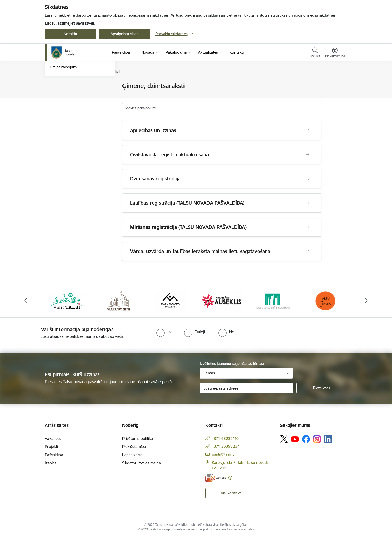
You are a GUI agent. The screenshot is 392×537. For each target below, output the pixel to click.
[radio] (164, 332)
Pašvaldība (54, 455)
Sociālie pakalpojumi (68, 113)
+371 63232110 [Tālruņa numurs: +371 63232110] (225, 438)
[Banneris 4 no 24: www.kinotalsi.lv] (222, 300)
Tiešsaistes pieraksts (68, 86)
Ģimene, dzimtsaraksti (69, 104)
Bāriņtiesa (59, 95)
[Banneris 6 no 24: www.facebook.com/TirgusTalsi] (325, 300)
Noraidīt (70, 34)
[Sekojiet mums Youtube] (295, 439)
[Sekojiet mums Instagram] (317, 439)
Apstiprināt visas (124, 34)
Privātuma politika (138, 438)
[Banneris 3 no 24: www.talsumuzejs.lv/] (170, 300)
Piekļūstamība (134, 447)
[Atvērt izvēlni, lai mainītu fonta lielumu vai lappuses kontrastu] (335, 53)
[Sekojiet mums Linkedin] (328, 439)
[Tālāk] (367, 301)
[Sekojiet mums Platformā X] (284, 439)
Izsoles (51, 463)
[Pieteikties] (322, 388)
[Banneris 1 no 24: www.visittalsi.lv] (67, 300)
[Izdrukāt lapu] (335, 84)
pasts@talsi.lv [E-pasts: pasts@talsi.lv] (223, 454)
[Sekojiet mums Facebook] (306, 439)
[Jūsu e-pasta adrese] (246, 388)
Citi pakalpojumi (64, 122)
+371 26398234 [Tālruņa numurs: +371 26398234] (226, 446)
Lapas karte (132, 455)
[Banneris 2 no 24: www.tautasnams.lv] (119, 300)
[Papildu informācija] (230, 478)
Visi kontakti (231, 493)
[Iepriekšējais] (26, 301)
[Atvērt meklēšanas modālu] (315, 53)
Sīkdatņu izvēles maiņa (142, 463)
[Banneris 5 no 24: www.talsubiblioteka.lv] (274, 300)
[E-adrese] (216, 478)
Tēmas (209, 373)
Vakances (53, 438)
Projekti (51, 447)
